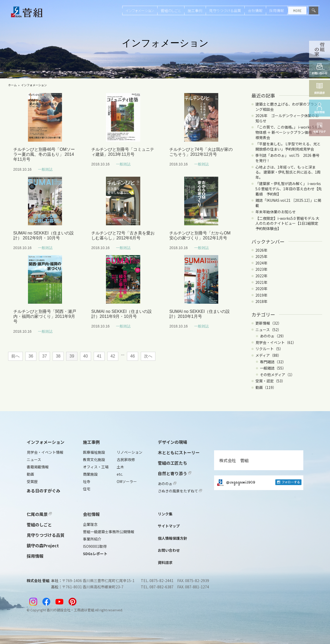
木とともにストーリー (179, 452)
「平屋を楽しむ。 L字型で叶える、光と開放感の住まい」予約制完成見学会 (288, 146)
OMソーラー (127, 481)
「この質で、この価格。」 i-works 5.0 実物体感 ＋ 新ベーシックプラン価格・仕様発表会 (289, 132)
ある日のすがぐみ (43, 491)
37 (44, 356)
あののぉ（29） (273, 336)
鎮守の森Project (43, 545)
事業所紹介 (92, 539)
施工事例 (195, 10)
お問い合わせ (169, 550)
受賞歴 (32, 481)
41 (99, 356)
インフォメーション (140, 10)
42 (113, 356)
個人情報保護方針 (172, 538)
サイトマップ (169, 526)
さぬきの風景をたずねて (180, 491)
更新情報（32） (269, 323)
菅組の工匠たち (172, 463)
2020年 (261, 289)
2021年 (261, 282)
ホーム (12, 85)
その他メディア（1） (277, 375)
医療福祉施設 (94, 452)
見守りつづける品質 (225, 10)
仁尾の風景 (39, 514)
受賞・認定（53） (270, 381)
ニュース (34, 459)
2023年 (261, 269)
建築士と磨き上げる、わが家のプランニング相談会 (288, 107)
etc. (120, 474)
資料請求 (165, 562)
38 (58, 356)
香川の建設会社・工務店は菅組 (70, 610)
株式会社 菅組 (234, 460)
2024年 (261, 263)
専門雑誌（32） (273, 362)
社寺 (87, 481)
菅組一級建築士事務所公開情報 (109, 532)
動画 (30, 474)
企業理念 (90, 524)
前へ (15, 356)
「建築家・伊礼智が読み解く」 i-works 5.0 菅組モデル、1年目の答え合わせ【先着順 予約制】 (289, 189)
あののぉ (167, 484)
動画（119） (266, 387)
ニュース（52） (268, 330)
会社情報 (255, 10)
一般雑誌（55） (273, 368)
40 (86, 356)
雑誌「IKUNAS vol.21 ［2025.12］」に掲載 (288, 203)
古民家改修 (126, 459)
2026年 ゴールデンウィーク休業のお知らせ (287, 118)
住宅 (87, 489)
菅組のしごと (171, 10)
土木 (120, 467)
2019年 (261, 295)
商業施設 (90, 474)
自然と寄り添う (175, 473)
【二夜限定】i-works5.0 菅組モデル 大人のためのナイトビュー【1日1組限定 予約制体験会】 (289, 223)
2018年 (261, 301)
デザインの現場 (172, 442)
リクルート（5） (269, 349)
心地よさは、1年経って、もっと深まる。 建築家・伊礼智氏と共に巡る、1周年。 (288, 172)
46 (133, 356)
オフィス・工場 (96, 467)
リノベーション (130, 452)
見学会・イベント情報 (45, 452)
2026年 (261, 250)
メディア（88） (268, 355)
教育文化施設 (94, 459)
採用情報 (277, 10)
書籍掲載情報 (38, 467)
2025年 (261, 256)
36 (31, 356)
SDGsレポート (95, 554)
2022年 (261, 276)
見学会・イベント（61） (276, 342)
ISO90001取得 (95, 546)
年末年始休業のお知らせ (276, 212)
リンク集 (165, 514)
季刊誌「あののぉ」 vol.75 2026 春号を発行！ (287, 158)
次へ (148, 356)
